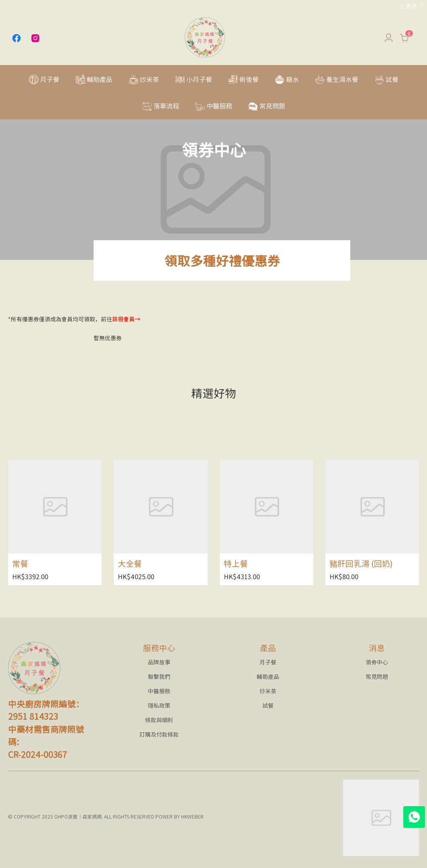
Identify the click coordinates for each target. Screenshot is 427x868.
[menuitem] (44, 79)
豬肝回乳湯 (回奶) (361, 563)
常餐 (20, 563)
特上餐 (236, 563)
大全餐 (130, 563)
